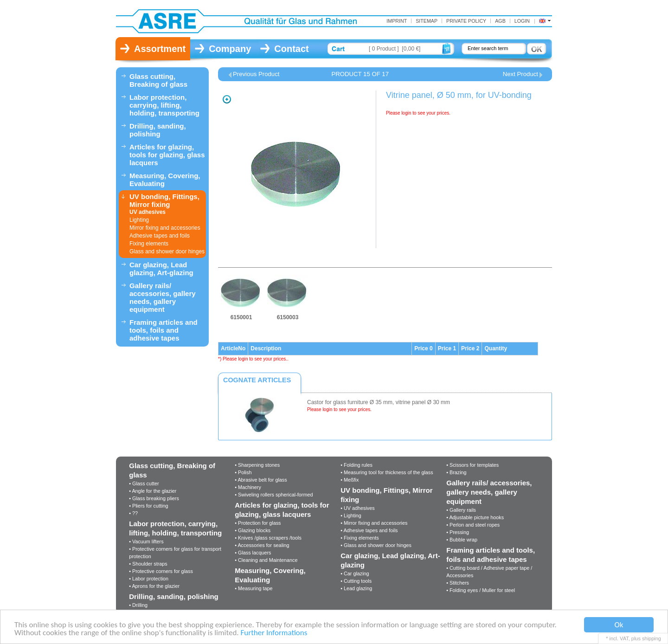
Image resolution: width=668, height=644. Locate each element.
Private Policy (466, 21)
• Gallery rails (461, 510)
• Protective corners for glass (161, 571)
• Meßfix (350, 480)
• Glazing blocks (253, 530)
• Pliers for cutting (148, 506)
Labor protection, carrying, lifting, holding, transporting (164, 105)
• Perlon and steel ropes (473, 525)
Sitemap (427, 21)
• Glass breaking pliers (154, 498)
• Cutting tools (356, 581)
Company (230, 49)
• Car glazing (355, 573)
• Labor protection (149, 579)
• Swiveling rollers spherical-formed (274, 495)
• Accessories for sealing (262, 545)
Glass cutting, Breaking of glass (158, 80)
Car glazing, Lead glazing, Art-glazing (161, 269)
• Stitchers (458, 583)
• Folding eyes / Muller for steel (481, 590)
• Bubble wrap (462, 540)
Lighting (139, 220)
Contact (291, 49)
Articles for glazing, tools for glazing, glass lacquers (167, 155)
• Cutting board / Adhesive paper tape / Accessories (489, 572)
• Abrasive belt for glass (261, 480)
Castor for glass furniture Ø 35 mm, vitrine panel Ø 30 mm (379, 402)
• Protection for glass (258, 523)
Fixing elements (149, 244)
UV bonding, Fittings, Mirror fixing (164, 200)
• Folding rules (356, 465)
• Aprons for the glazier (154, 586)
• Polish (243, 472)
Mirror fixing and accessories (165, 228)
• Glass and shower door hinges (376, 545)
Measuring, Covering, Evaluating (165, 180)
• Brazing (456, 472)
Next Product (520, 74)
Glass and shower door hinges (167, 251)
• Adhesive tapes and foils (369, 530)
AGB (500, 21)
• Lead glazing (356, 588)
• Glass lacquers (253, 553)
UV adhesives (148, 212)
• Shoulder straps (148, 564)
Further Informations (274, 633)
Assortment (160, 49)
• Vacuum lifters (146, 541)
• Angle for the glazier (153, 491)
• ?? (133, 513)
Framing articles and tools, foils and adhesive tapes (164, 330)
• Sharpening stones (257, 465)
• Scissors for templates (472, 465)
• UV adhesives (357, 508)
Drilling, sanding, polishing (158, 130)
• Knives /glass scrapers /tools (268, 538)
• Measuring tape (254, 588)
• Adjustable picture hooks (475, 517)
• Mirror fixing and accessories (374, 523)
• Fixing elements (360, 538)
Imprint (397, 21)
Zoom (227, 99)
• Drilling (138, 605)
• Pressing (458, 532)
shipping (652, 638)
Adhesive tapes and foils (160, 236)
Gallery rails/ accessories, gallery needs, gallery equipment (163, 297)
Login (522, 21)
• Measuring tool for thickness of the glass (387, 472)
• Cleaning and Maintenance (266, 560)
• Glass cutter (144, 483)
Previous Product (256, 74)
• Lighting (351, 515)
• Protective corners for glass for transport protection (175, 553)
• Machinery (248, 487)
